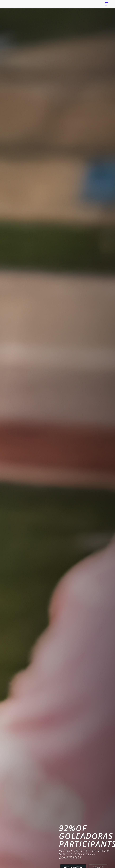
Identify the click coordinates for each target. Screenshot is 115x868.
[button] (107, 4)
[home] (17, 4)
